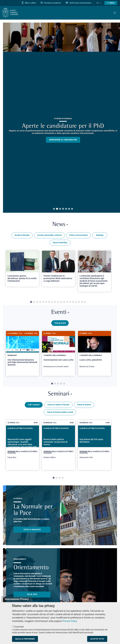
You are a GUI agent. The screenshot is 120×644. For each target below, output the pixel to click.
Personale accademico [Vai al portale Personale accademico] (52, 3)
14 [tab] (70, 302)
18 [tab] (82, 302)
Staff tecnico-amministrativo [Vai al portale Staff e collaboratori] (80, 3)
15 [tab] (73, 302)
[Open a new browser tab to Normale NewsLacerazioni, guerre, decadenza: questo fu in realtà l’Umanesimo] (22, 269)
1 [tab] (54, 209)
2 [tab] (57, 209)
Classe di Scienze (84, 406)
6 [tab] (69, 209)
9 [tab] (55, 302)
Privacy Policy (70, 621)
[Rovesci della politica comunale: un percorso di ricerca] (58, 447)
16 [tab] (76, 302)
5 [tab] (66, 209)
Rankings (100, 235)
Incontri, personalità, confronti (49, 235)
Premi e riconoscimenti (78, 235)
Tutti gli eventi (60, 323)
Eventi (60, 313)
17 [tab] (79, 302)
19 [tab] (85, 302)
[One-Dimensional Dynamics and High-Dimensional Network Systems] (22, 351)
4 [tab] (63, 209)
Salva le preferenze (25, 639)
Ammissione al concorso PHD (63, 140)
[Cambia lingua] (100, 3)
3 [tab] (60, 209)
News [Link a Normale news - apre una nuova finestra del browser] (60, 225)
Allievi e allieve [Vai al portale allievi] (30, 3)
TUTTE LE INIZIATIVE (32, 531)
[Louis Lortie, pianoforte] (94, 351)
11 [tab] (61, 302)
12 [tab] (64, 302)
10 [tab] (58, 302)
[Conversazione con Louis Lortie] (58, 351)
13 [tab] (67, 302)
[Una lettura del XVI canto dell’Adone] (94, 447)
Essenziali (19, 627)
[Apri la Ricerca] (111, 3)
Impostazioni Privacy (17, 599)
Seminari (60, 396)
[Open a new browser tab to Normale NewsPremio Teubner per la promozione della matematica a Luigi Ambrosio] (58, 269)
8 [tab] (52, 302)
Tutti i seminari (34, 406)
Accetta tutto (97, 639)
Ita (98, 3)
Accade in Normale (22, 235)
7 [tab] (72, 209)
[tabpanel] (22, 273)
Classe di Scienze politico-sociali (60, 414)
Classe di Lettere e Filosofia (58, 406)
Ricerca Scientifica (60, 243)
